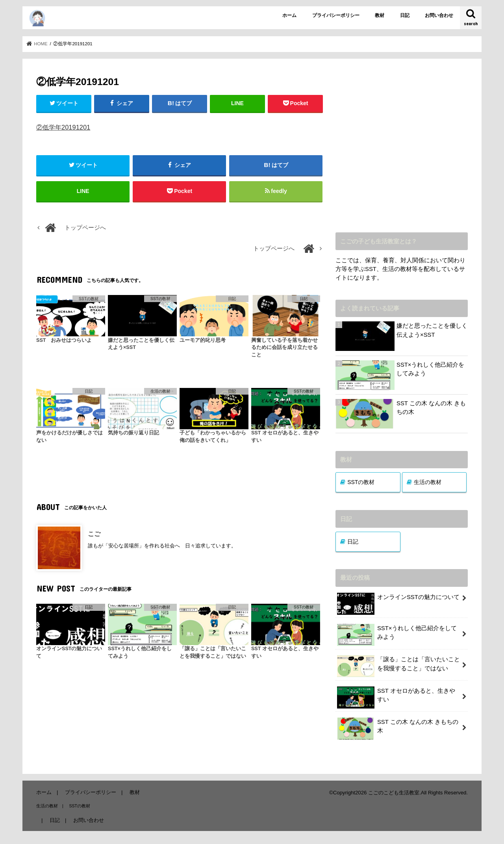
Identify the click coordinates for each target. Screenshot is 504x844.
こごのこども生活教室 (394, 793)
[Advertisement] (402, 151)
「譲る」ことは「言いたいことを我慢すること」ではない (398, 666)
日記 (405, 15)
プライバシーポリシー (336, 15)
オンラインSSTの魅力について (398, 600)
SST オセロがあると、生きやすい (396, 697)
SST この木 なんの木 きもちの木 (431, 408)
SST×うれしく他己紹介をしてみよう (431, 369)
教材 (380, 15)
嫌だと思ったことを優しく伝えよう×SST (432, 330)
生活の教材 (428, 482)
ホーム (289, 15)
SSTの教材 (361, 482)
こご (94, 534)
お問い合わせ (439, 15)
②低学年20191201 (63, 127)
